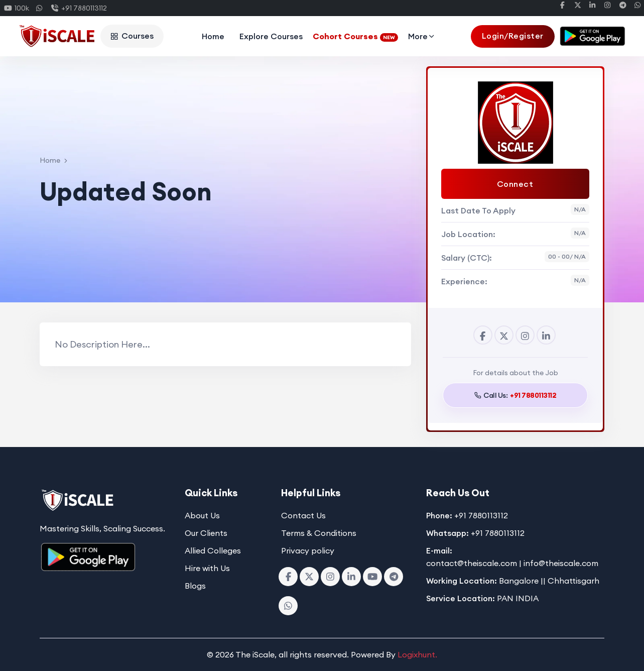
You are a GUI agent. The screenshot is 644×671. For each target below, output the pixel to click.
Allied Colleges (213, 550)
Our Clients (206, 533)
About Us (202, 515)
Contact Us (303, 515)
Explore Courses (271, 36)
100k (17, 8)
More (422, 36)
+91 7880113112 (79, 8)
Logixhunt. (417, 654)
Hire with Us (207, 568)
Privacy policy (308, 550)
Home (213, 36)
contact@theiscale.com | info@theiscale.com (512, 563)
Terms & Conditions (319, 533)
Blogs (195, 586)
